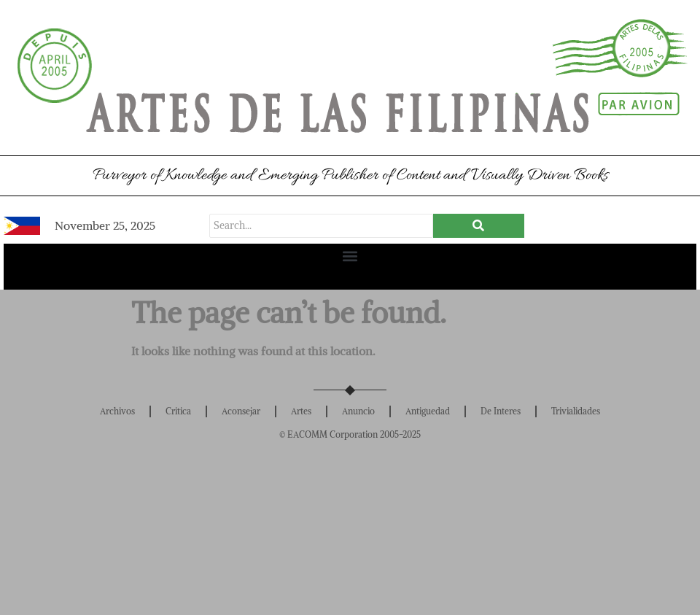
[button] (350, 256)
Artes (301, 411)
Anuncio (358, 411)
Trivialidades (576, 411)
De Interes (501, 411)
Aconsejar (241, 411)
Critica (178, 411)
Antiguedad (428, 411)
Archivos (117, 411)
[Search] (321, 226)
